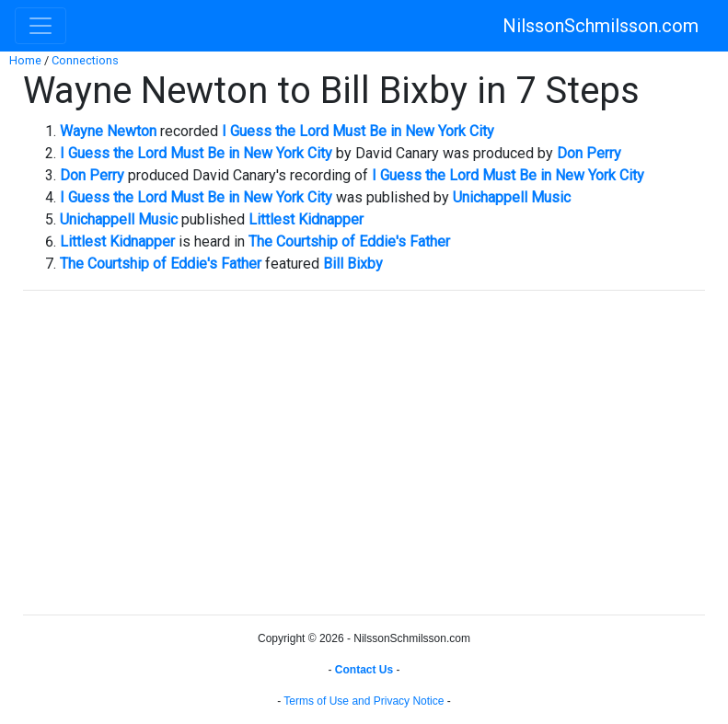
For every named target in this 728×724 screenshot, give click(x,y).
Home (25, 60)
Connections (85, 60)
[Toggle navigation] (40, 26)
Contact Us (364, 670)
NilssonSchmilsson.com (601, 26)
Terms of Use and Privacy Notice (364, 701)
